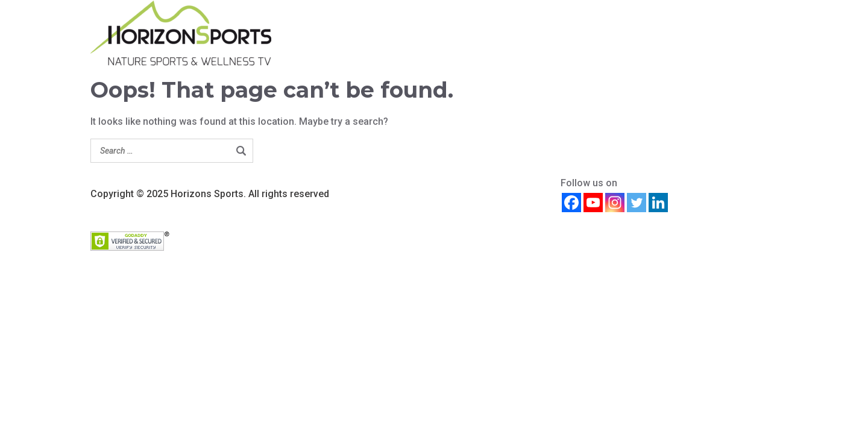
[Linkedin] (658, 203)
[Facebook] (571, 203)
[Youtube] (593, 203)
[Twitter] (637, 203)
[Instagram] (615, 203)
